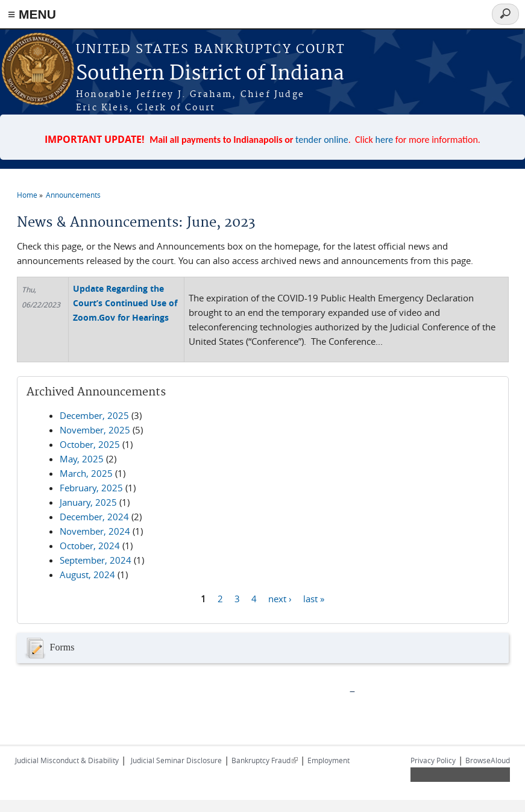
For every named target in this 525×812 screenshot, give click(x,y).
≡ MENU (32, 14)
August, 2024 (87, 574)
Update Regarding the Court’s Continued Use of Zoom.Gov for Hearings (125, 303)
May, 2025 (82, 459)
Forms (49, 648)
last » (314, 598)
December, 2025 (94, 415)
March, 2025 (86, 473)
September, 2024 (96, 560)
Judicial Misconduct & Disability (67, 760)
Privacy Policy (433, 760)
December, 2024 (94, 517)
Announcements (73, 195)
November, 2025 (95, 430)
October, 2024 (90, 546)
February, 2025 (91, 488)
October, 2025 (90, 444)
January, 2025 (88, 502)
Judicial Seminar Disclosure (176, 760)
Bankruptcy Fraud (265, 760)
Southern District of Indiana (210, 74)
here (385, 140)
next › (280, 598)
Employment (329, 760)
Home (27, 195)
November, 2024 (95, 531)
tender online (322, 140)
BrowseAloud (488, 760)
